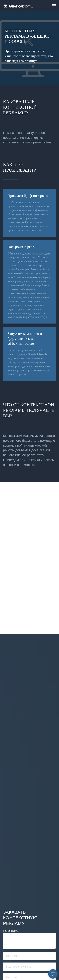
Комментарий (11, 931)
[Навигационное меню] (54, 6)
